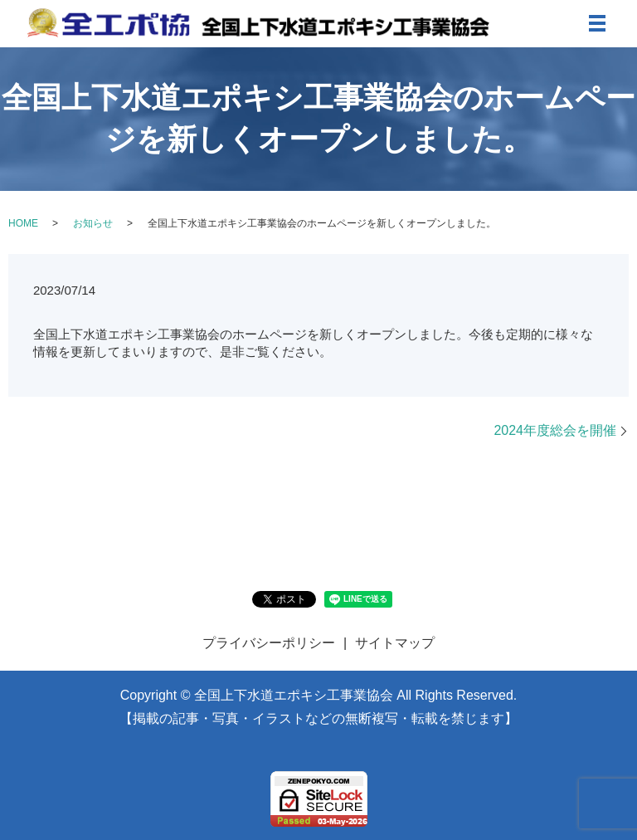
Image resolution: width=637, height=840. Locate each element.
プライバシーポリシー (269, 643)
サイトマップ (395, 643)
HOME (23, 223)
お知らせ (93, 223)
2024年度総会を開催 (555, 430)
